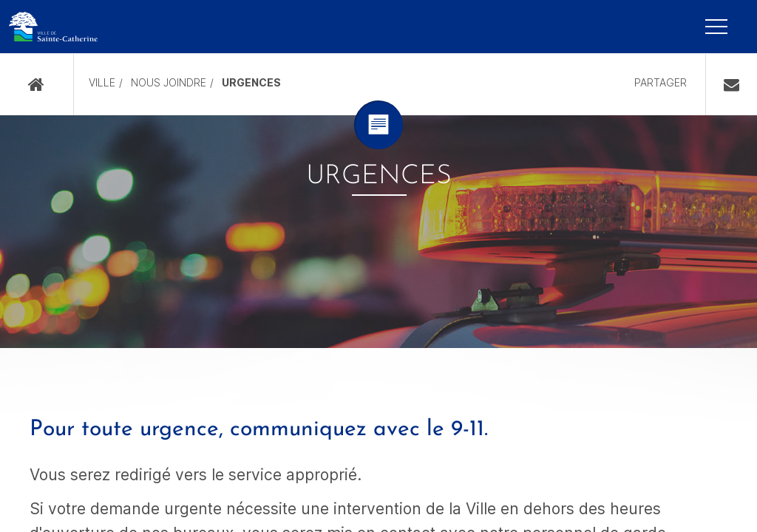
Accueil (37, 85)
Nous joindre (169, 82)
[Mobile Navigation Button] (716, 27)
